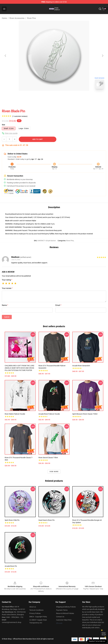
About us (33, 607)
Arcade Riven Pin (11, 566)
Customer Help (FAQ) (64, 620)
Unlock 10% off (104, 634)
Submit (7, 317)
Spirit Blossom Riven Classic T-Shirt (85, 414)
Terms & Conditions (36, 610)
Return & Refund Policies (65, 613)
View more (54, 472)
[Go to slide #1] (48, 96)
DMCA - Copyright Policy (38, 617)
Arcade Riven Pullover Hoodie (49, 414)
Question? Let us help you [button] (97, 641)
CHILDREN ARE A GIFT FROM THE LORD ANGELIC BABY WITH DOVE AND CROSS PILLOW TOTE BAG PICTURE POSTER (19, 368)
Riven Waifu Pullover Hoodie (15, 414)
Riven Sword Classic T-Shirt (48, 458)
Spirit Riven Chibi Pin (12, 520)
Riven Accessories (17, 18)
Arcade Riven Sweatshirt (81, 366)
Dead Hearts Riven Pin (47, 520)
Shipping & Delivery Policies (66, 607)
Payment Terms (62, 610)
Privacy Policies (35, 613)
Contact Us (60, 617)
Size (3, 125)
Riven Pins (31, 18)
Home (4, 18)
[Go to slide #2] (60, 96)
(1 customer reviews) (20, 116)
